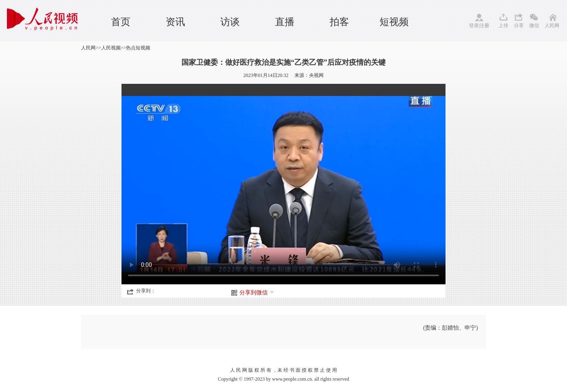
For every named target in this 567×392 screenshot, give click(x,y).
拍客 (339, 22)
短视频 (394, 22)
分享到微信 (257, 293)
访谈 (230, 22)
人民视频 (111, 48)
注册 (484, 26)
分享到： (146, 291)
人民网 (552, 26)
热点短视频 (138, 48)
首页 (121, 22)
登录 (474, 26)
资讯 (175, 22)
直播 (285, 22)
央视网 (316, 75)
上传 (503, 26)
